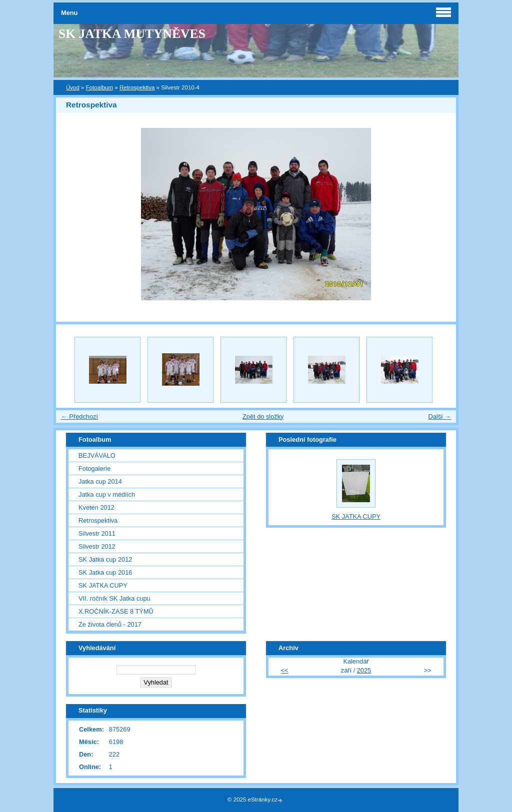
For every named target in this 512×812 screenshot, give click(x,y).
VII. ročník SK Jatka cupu (114, 598)
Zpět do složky (263, 416)
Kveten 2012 (96, 507)
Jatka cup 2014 (100, 481)
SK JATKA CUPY (103, 585)
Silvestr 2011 (97, 533)
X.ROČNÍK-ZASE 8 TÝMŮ (116, 611)
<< (285, 670)
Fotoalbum (99, 87)
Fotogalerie (94, 468)
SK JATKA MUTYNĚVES (132, 34)
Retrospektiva (137, 87)
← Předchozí (79, 416)
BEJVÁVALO (97, 455)
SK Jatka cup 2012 (105, 559)
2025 (364, 670)
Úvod (73, 87)
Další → (439, 416)
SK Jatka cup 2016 (105, 572)
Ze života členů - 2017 (110, 624)
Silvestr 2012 (97, 546)
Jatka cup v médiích (107, 494)
